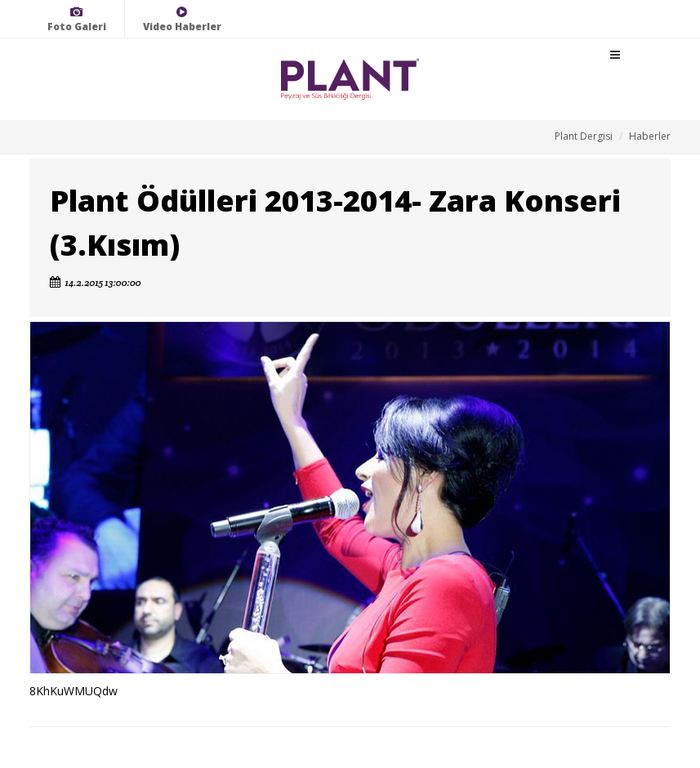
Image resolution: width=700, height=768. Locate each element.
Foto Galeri (77, 19)
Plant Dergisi (584, 136)
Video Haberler (182, 19)
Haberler (650, 136)
